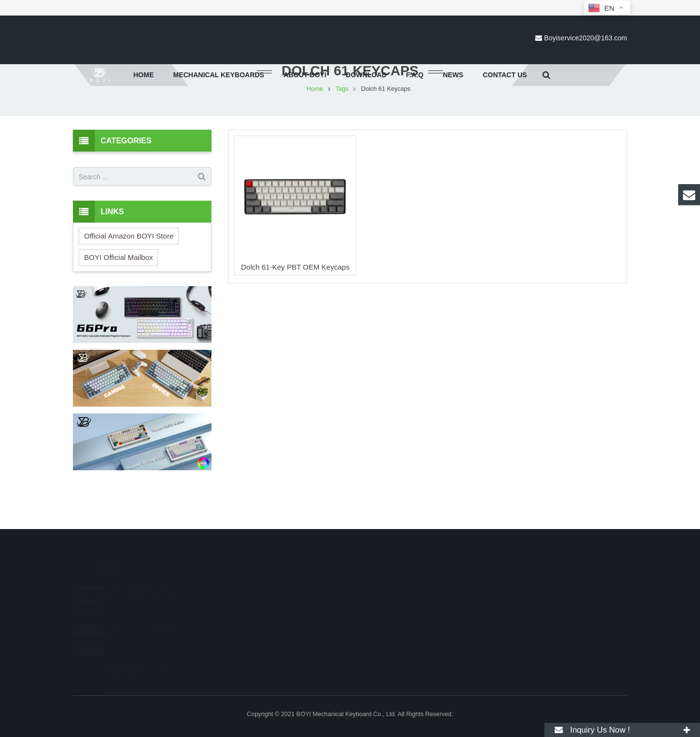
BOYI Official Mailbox (118, 297)
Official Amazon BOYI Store (129, 276)
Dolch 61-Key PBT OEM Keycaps (295, 307)
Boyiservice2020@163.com (586, 38)
